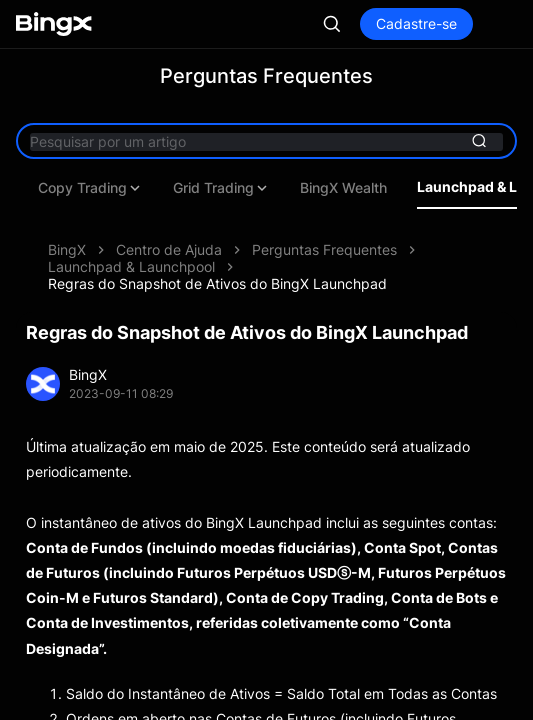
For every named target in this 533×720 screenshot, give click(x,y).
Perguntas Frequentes (324, 249)
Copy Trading (274, 188)
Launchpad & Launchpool (131, 266)
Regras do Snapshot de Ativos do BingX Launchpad (217, 283)
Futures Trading (132, 188)
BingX (67, 249)
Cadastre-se (416, 23)
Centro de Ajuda (169, 249)
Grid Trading (405, 188)
